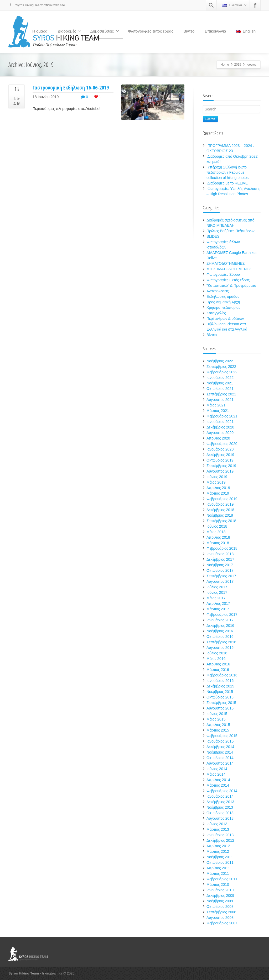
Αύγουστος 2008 (220, 918)
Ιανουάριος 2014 (220, 796)
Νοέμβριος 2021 (220, 383)
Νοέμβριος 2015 (220, 692)
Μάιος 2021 (216, 405)
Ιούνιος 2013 (217, 824)
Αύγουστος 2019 (220, 471)
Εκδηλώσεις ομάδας (223, 296)
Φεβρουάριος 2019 (222, 499)
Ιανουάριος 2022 (220, 378)
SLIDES (213, 236)
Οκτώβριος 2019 (220, 460)
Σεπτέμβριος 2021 (221, 394)
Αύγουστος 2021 (220, 400)
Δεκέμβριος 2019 (220, 455)
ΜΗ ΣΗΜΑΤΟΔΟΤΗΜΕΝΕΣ (229, 269)
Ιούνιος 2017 (217, 592)
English (246, 31)
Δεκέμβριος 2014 (220, 747)
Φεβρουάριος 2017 (222, 615)
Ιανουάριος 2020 (220, 449)
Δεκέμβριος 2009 (220, 896)
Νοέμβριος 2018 (220, 515)
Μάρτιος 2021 (218, 411)
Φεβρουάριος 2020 (222, 444)
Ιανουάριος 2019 (220, 504)
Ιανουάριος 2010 (220, 890)
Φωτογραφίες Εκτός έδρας (228, 280)
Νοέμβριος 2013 (220, 807)
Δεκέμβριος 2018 (220, 510)
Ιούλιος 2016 (217, 653)
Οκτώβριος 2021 (220, 389)
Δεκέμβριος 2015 (220, 686)
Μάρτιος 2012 (218, 851)
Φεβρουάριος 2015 (222, 736)
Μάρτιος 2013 (218, 829)
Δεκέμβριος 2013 (220, 802)
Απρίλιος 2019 (218, 488)
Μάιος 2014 (216, 774)
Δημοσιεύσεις (105, 31)
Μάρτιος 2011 (218, 873)
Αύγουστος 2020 (220, 433)
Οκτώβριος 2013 (220, 813)
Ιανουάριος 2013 (220, 835)
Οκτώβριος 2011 (220, 862)
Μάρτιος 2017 (218, 609)
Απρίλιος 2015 (218, 725)
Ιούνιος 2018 (217, 526)
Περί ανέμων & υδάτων (225, 319)
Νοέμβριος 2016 (220, 631)
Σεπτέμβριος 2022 (221, 367)
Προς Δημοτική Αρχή (223, 302)
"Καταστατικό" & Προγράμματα (231, 285)
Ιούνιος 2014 (217, 769)
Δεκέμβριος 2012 (220, 840)
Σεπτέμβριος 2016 (221, 642)
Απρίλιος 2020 (218, 438)
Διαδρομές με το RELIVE (227, 183)
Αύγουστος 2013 (220, 818)
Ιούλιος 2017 (217, 587)
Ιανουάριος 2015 (220, 741)
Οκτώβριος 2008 (220, 907)
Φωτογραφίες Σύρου (223, 274)
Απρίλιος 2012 (218, 846)
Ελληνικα (234, 5)
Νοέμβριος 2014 (220, 752)
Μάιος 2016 (216, 659)
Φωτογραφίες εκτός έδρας (151, 31)
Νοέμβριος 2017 (220, 565)
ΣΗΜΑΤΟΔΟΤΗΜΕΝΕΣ (226, 263)
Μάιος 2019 (216, 482)
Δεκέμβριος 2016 (220, 626)
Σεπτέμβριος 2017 (221, 576)
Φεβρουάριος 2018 (222, 548)
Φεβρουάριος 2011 (222, 879)
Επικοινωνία (215, 31)
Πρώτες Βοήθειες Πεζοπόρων (231, 231)
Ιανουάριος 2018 (220, 554)
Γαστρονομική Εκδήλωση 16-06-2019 (71, 88)
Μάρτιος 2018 (218, 543)
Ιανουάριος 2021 (220, 422)
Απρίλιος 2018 (218, 537)
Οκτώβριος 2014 (220, 758)
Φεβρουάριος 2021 (222, 416)
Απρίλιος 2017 (218, 603)
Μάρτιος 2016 (218, 670)
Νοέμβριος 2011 (220, 857)
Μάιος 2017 (216, 598)
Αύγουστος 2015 (220, 708)
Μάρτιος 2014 (218, 785)
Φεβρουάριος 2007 (222, 923)
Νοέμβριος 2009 (220, 901)
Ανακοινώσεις (218, 291)
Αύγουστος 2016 (220, 648)
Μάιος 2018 (216, 532)
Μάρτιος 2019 (218, 493)
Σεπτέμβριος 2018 (221, 521)
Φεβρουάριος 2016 (222, 675)
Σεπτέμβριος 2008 (221, 912)
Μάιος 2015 (216, 719)
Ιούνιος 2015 (217, 714)
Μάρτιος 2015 (218, 730)
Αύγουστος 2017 (220, 581)
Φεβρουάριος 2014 (222, 791)
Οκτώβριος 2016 (220, 637)
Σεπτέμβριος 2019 (221, 466)
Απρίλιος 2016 (218, 664)
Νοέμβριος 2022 (220, 361)
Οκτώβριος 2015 (220, 697)
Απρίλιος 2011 (218, 868)
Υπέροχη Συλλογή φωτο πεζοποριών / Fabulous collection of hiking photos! (228, 172)
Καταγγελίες (216, 313)
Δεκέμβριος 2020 (220, 427)
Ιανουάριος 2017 (220, 620)
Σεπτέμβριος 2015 (221, 703)
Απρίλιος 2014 (218, 780)
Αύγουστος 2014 (220, 763)
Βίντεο (189, 31)
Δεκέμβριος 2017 (220, 559)
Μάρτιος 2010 (218, 884)
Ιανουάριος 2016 (220, 681)
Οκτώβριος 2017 (220, 570)
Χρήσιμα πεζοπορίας (223, 308)
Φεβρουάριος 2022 (222, 372)
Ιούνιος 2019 (217, 477)
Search (210, 119)
